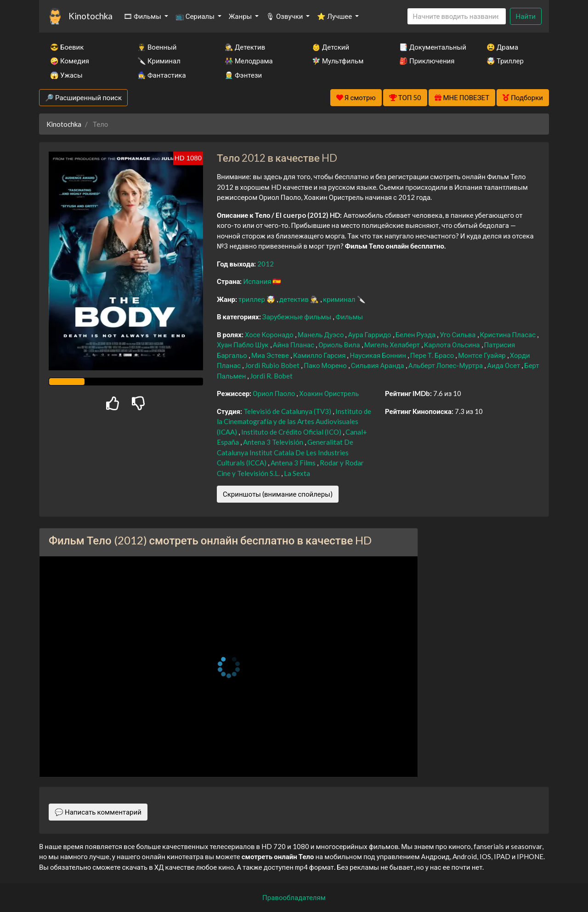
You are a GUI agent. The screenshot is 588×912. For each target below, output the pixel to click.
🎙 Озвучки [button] (285, 16)
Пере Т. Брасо (433, 355)
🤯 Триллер (505, 61)
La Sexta (297, 473)
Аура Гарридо (370, 334)
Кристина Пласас (509, 334)
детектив (295, 299)
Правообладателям (294, 897)
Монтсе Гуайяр (483, 355)
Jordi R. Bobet (271, 376)
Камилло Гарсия (320, 355)
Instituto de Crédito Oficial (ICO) (292, 432)
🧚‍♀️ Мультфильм (338, 61)
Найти (526, 16)
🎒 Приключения (427, 61)
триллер (252, 299)
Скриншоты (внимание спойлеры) (278, 494)
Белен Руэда (416, 334)
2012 (266, 264)
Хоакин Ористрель (329, 393)
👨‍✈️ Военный (157, 47)
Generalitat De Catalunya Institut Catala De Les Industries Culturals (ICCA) (285, 452)
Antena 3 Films (294, 463)
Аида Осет (504, 365)
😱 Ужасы (66, 75)
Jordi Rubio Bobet (273, 365)
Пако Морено (326, 365)
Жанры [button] (241, 16)
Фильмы (349, 317)
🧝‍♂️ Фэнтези (243, 75)
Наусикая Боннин (378, 355)
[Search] (457, 16)
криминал (340, 299)
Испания (258, 281)
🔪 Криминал (159, 61)
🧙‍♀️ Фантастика (162, 75)
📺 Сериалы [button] (196, 16)
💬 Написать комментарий (98, 812)
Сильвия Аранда (378, 365)
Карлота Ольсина (453, 345)
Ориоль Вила (340, 345)
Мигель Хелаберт (393, 345)
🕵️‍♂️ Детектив (245, 47)
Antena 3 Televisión (274, 442)
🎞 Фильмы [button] (143, 16)
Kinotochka (90, 16)
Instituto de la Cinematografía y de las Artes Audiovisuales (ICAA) (294, 422)
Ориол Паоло (274, 393)
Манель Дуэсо (322, 334)
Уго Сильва (458, 334)
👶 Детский (331, 47)
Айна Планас (294, 345)
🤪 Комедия (70, 61)
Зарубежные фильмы (298, 317)
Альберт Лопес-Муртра (447, 365)
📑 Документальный (430, 47)
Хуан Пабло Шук (243, 345)
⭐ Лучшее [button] (335, 16)
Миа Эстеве (271, 355)
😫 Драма (502, 47)
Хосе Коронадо (270, 334)
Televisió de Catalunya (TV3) (288, 411)
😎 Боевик (67, 47)
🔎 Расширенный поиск (83, 97)
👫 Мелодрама (249, 61)
